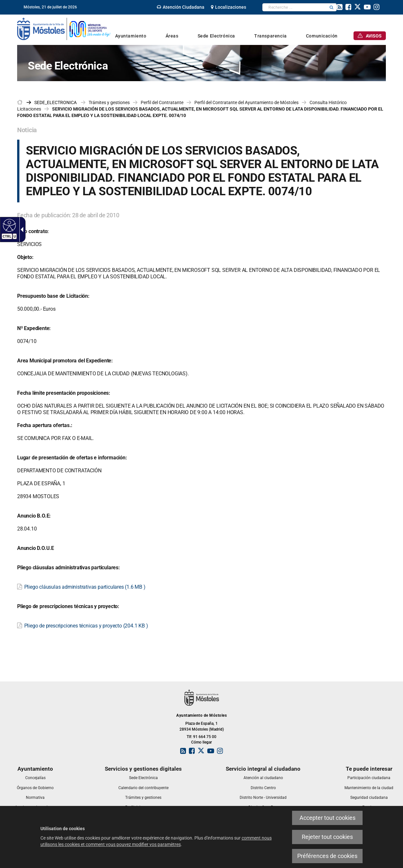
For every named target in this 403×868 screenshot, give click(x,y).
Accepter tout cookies (327, 818)
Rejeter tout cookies (327, 837)
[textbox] (294, 7)
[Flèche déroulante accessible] (21, 230)
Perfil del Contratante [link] (162, 102)
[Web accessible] (9, 225)
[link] (181, 7)
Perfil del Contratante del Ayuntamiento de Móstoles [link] (246, 102)
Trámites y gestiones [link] (109, 102)
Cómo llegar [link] (201, 742)
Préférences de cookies (327, 856)
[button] (332, 7)
